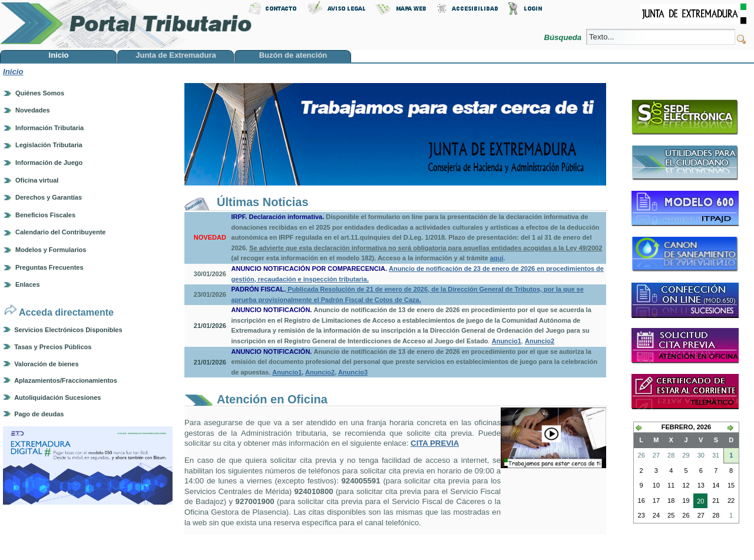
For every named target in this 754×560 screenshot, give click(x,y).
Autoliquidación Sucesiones (57, 397)
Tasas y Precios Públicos (53, 347)
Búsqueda (563, 37)
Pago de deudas (39, 414)
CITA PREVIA (435, 443)
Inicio (13, 72)
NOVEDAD (210, 237)
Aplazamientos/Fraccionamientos (66, 380)
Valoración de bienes (46, 364)
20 (699, 502)
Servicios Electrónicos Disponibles (68, 330)
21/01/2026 (210, 326)
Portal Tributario (126, 24)
